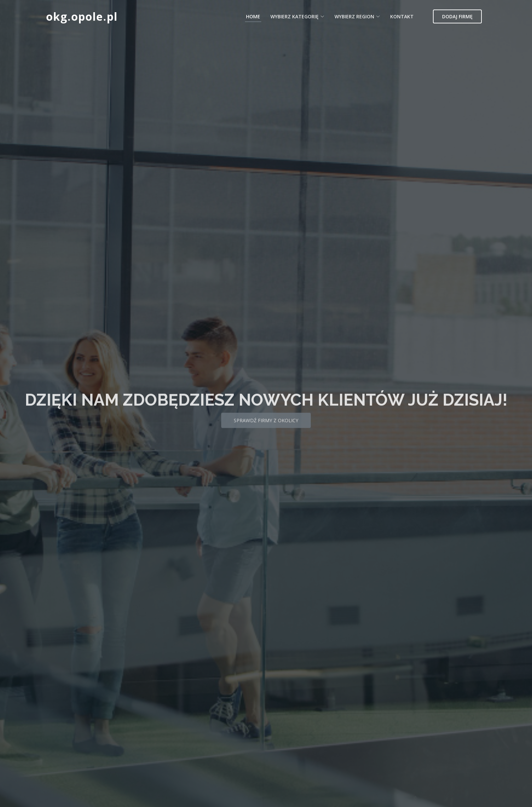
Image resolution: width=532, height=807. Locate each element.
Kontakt (402, 16)
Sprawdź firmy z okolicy (266, 429)
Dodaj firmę (457, 16)
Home (253, 16)
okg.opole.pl (82, 16)
